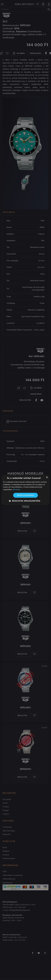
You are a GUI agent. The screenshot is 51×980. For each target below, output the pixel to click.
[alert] (25, 490)
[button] (26, 501)
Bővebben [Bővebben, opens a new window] (16, 490)
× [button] (47, 477)
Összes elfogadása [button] (25, 495)
